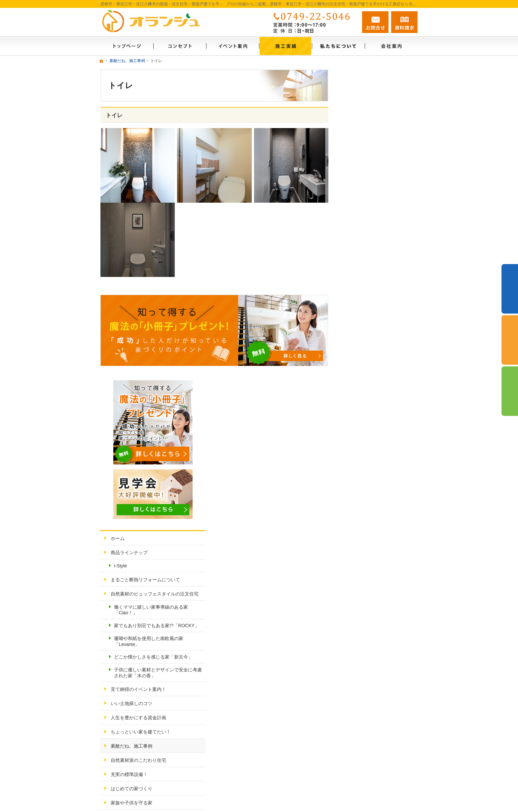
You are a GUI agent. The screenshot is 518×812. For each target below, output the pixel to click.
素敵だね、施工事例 (370, 464)
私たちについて (365, 578)
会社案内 (358, 549)
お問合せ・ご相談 (367, 620)
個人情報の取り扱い (370, 649)
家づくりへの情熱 (367, 563)
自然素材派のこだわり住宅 (377, 478)
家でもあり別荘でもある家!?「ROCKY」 (382, 329)
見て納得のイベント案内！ (377, 407)
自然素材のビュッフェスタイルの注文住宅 (381, 291)
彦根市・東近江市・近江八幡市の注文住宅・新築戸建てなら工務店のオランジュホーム (305, 795)
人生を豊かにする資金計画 (377, 436)
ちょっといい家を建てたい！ (379, 450)
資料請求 (404, 22)
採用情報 (358, 592)
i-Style (359, 255)
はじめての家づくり (370, 507)
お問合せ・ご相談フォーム (378, 768)
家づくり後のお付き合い (374, 535)
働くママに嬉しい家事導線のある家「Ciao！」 (382, 311)
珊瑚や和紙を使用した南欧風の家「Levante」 (382, 348)
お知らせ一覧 (363, 634)
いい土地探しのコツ (370, 422)
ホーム (356, 227)
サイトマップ (363, 663)
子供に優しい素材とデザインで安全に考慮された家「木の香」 (382, 388)
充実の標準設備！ (367, 492)
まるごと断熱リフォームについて (381, 272)
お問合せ (375, 22)
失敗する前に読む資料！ (374, 606)
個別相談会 (510, 340)
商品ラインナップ (367, 242)
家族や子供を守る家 (370, 521)
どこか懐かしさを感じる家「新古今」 (380, 366)
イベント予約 (510, 289)
